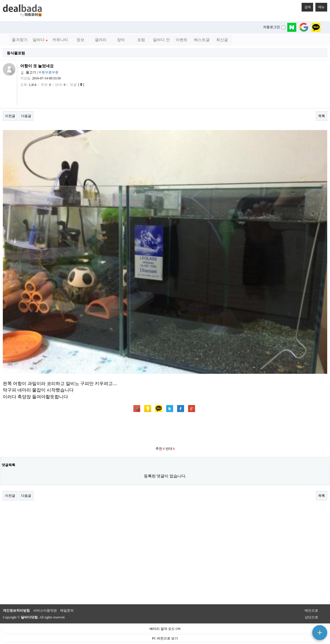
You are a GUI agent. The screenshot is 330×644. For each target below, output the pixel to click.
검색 (306, 6)
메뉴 (320, 6)
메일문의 (67, 611)
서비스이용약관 (45, 611)
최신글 (222, 40)
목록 (322, 116)
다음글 (26, 116)
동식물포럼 (16, 53)
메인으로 (311, 611)
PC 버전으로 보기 (165, 638)
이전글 (10, 116)
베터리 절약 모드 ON (165, 629)
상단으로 (311, 617)
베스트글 (202, 40)
